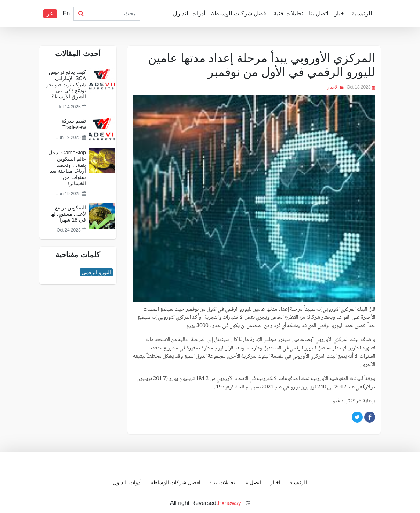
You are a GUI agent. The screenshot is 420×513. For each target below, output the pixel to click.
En (66, 13)
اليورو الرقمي (96, 272)
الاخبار (333, 87)
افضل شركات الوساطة (239, 13)
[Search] (114, 14)
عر (50, 13)
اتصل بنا (319, 13)
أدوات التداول (189, 13)
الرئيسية (362, 13)
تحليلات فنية (288, 13)
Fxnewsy (230, 503)
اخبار (340, 13)
